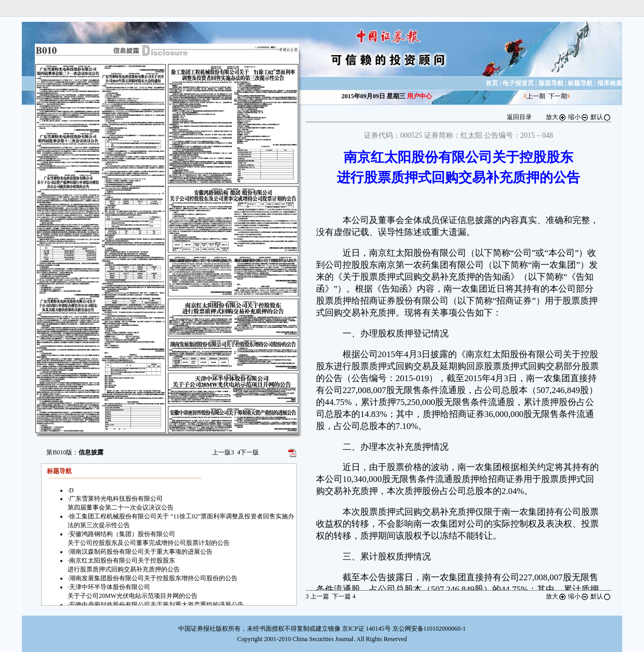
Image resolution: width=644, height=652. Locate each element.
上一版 (223, 452)
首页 (492, 83)
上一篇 (317, 596)
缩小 (579, 117)
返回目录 (519, 117)
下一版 (248, 452)
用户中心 (419, 96)
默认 (601, 117)
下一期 (558, 96)
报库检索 (610, 83)
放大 (556, 117)
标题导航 (580, 83)
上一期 (536, 96)
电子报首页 (518, 83)
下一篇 (344, 596)
